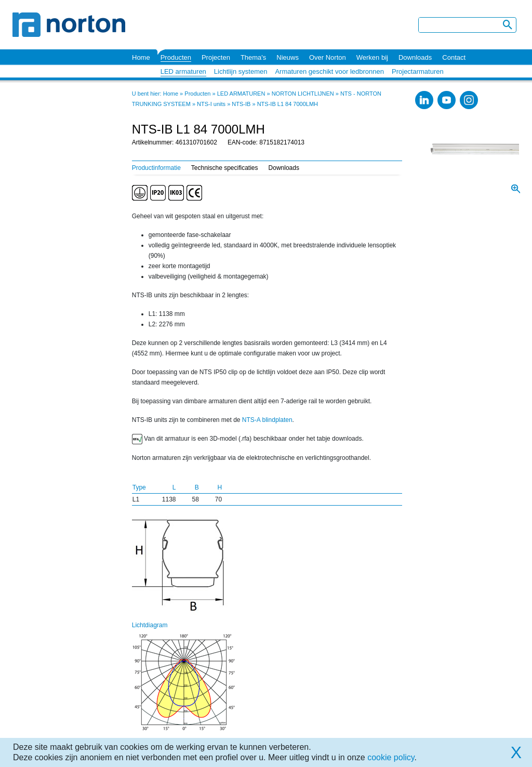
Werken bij (372, 57)
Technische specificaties (225, 168)
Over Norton (328, 57)
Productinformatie (156, 168)
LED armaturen (183, 71)
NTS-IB (241, 104)
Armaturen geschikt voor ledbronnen (329, 71)
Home (141, 57)
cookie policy (391, 757)
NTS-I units (211, 104)
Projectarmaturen (418, 71)
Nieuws (288, 57)
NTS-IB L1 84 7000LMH (288, 104)
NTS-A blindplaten (267, 420)
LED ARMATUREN (241, 94)
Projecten (216, 57)
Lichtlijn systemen (241, 71)
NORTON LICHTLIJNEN (303, 94)
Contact (454, 57)
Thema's (253, 57)
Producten (176, 57)
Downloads (415, 57)
